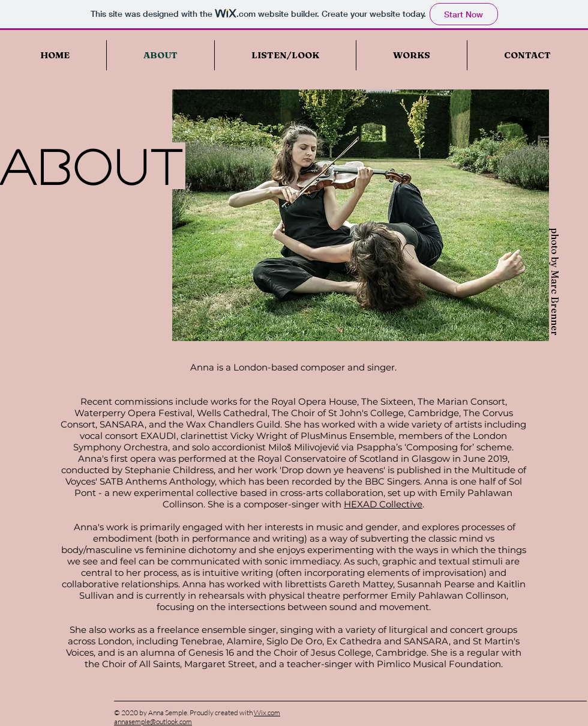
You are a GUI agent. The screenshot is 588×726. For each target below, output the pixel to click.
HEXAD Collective (383, 504)
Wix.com (267, 712)
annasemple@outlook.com (153, 721)
